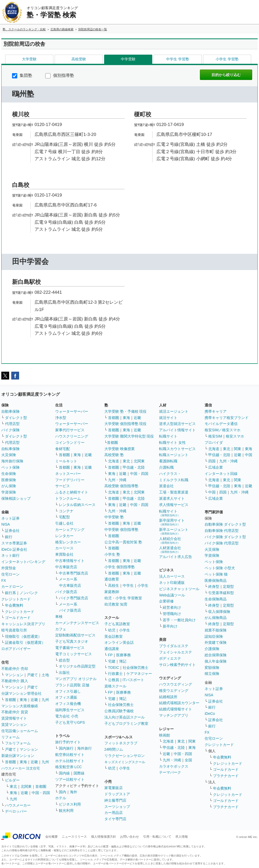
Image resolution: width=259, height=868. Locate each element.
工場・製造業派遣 (174, 492)
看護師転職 (168, 461)
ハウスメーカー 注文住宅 (21, 768)
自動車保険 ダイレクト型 (225, 524)
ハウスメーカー (18, 805)
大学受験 (29, 59)
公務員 (114, 680)
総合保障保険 (216, 655)
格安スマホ (235, 436)
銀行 (9, 537)
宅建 (112, 661)
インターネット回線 (221, 474)
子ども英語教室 (117, 624)
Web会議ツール (172, 595)
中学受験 (128, 59)
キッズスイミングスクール (125, 762)
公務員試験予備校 (119, 711)
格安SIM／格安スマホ (223, 430)
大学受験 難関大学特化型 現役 (129, 436)
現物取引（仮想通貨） (23, 636)
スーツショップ (117, 807)
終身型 (214, 587)
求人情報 (182, 837)
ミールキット (66, 461)
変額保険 (212, 668)
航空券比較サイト (70, 755)
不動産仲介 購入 (15, 681)
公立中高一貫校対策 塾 (123, 542)
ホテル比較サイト (70, 761)
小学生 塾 (112, 554)
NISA (6, 524)
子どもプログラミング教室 (126, 723)
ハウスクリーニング (72, 436)
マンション (14, 675)
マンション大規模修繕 (20, 706)
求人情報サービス (174, 505)
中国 (249, 455)
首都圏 (10, 700)
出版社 (64, 672)
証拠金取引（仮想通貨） (25, 642)
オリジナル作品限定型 (77, 666)
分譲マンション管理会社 (21, 693)
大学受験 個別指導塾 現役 (126, 424)
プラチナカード (226, 776)
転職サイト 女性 (172, 442)
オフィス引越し (68, 691)
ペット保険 (10, 467)
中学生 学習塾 (178, 59)
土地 (45, 675)
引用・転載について (157, 837)
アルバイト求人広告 (176, 557)
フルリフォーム (18, 743)
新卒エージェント (174, 531)
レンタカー (64, 536)
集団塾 (22, 75)
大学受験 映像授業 (120, 449)
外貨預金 (9, 568)
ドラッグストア (117, 794)
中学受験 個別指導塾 (121, 530)
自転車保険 (10, 449)
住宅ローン (10, 574)
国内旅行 (66, 748)
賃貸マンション (14, 725)
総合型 (64, 660)
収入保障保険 (219, 612)
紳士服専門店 (115, 800)
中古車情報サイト (70, 561)
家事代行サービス (70, 430)
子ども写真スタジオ (72, 641)
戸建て (32, 675)
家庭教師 (112, 592)
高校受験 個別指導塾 (121, 486)
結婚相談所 (168, 697)
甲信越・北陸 (134, 467)
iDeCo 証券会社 (14, 549)
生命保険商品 (216, 599)
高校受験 (79, 59)
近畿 (34, 700)
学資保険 (9, 492)
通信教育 (112, 579)
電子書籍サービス (70, 648)
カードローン (12, 587)
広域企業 (216, 467)
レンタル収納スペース (77, 505)
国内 (63, 792)
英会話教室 (114, 636)
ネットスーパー (68, 474)
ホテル (61, 798)
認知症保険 (214, 636)
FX (4, 580)
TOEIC (114, 668)
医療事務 (123, 655)
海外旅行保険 (12, 461)
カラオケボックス (174, 766)
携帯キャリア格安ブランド (227, 418)
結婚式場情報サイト (176, 709)
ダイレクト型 (16, 418)
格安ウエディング (174, 691)
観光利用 (66, 810)
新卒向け (170, 626)
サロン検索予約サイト (177, 665)
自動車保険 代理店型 (222, 531)
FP (110, 655)
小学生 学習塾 (227, 59)
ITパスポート (133, 680)
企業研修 (166, 601)
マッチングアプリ (174, 715)
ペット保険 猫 (216, 574)
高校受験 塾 (114, 455)
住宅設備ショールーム (20, 731)
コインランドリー (70, 442)
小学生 (143, 585)
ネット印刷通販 (172, 583)
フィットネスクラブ (121, 743)
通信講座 (112, 649)
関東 (192, 741)
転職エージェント (174, 455)
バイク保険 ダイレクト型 (225, 537)
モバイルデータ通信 (221, 424)
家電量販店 (114, 788)
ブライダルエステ (174, 646)
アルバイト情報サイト (177, 430)
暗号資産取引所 (14, 630)
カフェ (61, 629)
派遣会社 (166, 486)
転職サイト (168, 436)
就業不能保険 (216, 630)
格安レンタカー (68, 542)
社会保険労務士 (136, 668)
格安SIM (215, 436)
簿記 (123, 661)
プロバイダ (214, 442)
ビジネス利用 (70, 804)
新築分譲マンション (18, 756)
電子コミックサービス (74, 654)
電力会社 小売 (67, 716)
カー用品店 (114, 813)
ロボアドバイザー (16, 649)
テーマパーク (170, 772)
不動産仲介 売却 (15, 669)
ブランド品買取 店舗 (72, 685)
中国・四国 (41, 793)
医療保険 (9, 480)
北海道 (114, 461)
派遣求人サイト (172, 498)
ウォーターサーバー (72, 411)
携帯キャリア (216, 411)
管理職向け (172, 614)
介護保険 (212, 649)
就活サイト (168, 418)
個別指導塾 (60, 75)
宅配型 (64, 517)
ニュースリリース (74, 837)
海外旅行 (85, 748)
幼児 (112, 630)
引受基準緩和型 (221, 593)
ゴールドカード (18, 618)
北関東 (26, 786)
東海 (23, 700)
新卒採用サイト (172, 522)
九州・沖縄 (117, 480)
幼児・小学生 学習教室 (123, 598)
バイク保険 (10, 430)
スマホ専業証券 (14, 543)
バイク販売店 (66, 592)
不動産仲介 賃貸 (15, 712)
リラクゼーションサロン (125, 756)
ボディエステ (170, 658)
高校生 (114, 585)
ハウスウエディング (176, 684)
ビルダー (12, 780)
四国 (212, 461)
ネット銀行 (10, 555)
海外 (74, 792)
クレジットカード (16, 599)
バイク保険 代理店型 (222, 543)
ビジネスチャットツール (179, 589)
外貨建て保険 (216, 642)
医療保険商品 (216, 580)
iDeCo (210, 714)
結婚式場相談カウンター (179, 703)
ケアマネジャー (139, 674)
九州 (45, 700)
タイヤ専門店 (115, 819)
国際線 (79, 773)
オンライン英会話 (119, 642)
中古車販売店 (66, 567)
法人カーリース (172, 576)
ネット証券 (10, 518)
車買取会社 (64, 554)
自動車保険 (10, 411)
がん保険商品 (216, 618)
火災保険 (9, 455)
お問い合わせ (129, 837)
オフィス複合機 (68, 704)
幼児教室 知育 (116, 604)
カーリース (64, 548)
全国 (188, 760)
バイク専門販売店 (74, 598)
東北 (13, 786)
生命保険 (9, 474)
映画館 (165, 735)
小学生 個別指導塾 (120, 567)
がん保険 (9, 486)
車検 (59, 617)
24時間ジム (114, 749)
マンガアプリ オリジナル (76, 679)
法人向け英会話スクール (125, 717)
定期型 (228, 587)
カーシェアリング (70, 530)
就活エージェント (174, 411)
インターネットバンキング (23, 562)
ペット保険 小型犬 (220, 568)
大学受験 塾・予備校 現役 (126, 411)
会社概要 (52, 837)
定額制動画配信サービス (75, 635)
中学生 (128, 585)
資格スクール (115, 686)
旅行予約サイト (68, 742)
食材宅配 (63, 449)
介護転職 (166, 467)
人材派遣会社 (170, 550)
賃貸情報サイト (14, 718)
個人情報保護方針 (104, 837)
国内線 (64, 773)
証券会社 (12, 531)
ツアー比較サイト (70, 779)
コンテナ (66, 511)
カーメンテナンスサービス (77, 623)
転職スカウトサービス (177, 449)
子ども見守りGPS (70, 722)
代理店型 (12, 424)
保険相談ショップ (16, 498)
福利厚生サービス (70, 710)
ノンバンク (29, 593)
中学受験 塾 (114, 517)
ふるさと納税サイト (72, 492)
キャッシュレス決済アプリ (23, 624)
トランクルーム (68, 498)
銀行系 (10, 593)
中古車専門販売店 (74, 573)
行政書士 (115, 674)
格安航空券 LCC (69, 767)
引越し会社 (64, 523)
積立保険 (212, 674)
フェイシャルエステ (176, 652)
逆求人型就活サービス (177, 424)
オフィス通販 (66, 697)
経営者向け (172, 607)
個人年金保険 (216, 661)
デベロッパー (16, 811)
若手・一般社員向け (179, 620)
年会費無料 (14, 605)
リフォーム (10, 737)
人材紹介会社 (170, 540)
